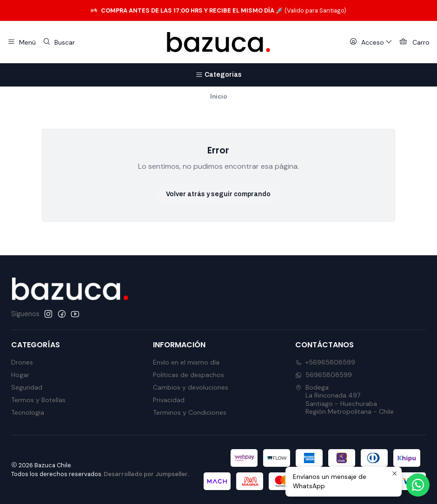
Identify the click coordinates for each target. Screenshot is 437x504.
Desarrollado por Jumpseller (146, 474)
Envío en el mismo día (186, 362)
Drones (22, 362)
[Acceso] (371, 42)
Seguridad (27, 387)
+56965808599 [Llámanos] (325, 362)
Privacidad (169, 400)
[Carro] (414, 42)
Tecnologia (28, 412)
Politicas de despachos (189, 375)
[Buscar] (58, 42)
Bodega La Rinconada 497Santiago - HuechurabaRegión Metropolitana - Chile (344, 400)
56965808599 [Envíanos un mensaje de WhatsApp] (324, 375)
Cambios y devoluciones (191, 387)
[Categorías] (218, 75)
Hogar (20, 375)
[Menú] (22, 42)
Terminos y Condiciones (190, 412)
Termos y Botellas (38, 400)
